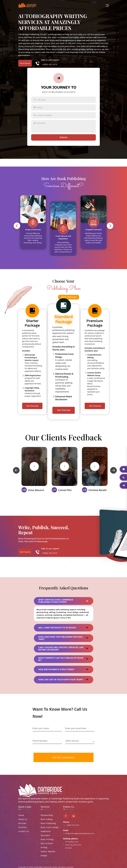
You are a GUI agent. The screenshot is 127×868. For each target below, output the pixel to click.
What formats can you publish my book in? (61, 659)
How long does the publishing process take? (60, 638)
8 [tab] (16, 258)
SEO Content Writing (47, 846)
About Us (23, 819)
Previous (17, 226)
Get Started (32, 406)
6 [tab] (8, 258)
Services (22, 823)
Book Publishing (48, 823)
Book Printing (47, 840)
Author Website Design (48, 854)
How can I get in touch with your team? (61, 680)
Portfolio (22, 827)
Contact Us (24, 832)
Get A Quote (25, 63)
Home (21, 815)
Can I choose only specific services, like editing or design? (61, 649)
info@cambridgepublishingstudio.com (73, 834)
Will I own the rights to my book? (57, 628)
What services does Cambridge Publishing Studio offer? (56, 601)
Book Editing (47, 819)
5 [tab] (4, 258)
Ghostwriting (47, 815)
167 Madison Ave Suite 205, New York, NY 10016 (72, 845)
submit (63, 137)
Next (110, 226)
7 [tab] (12, 258)
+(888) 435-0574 (50, 64)
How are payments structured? (56, 669)
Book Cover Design (50, 827)
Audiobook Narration (46, 834)
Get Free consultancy (64, 758)
